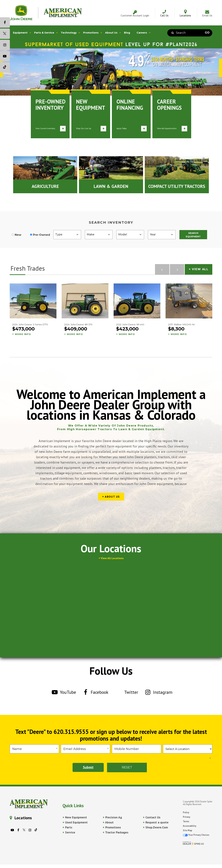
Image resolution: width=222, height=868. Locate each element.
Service (69, 832)
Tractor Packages (116, 832)
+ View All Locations (111, 558)
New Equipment (75, 817)
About (108, 822)
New (18, 235)
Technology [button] (69, 33)
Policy (186, 812)
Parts (67, 827)
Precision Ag (112, 817)
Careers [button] (142, 33)
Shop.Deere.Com (155, 827)
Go (207, 33)
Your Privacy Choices (196, 835)
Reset (127, 767)
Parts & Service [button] (44, 33)
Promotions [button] (91, 33)
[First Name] (34, 749)
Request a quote (156, 822)
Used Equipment (75, 822)
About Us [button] (111, 33)
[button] (96, 85)
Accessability (190, 826)
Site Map (187, 830)
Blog (127, 33)
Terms (186, 821)
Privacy (187, 817)
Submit (88, 767)
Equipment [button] (20, 33)
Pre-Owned (41, 235)
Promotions (112, 827)
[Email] (85, 749)
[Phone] (137, 749)
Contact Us (152, 817)
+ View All (199, 269)
